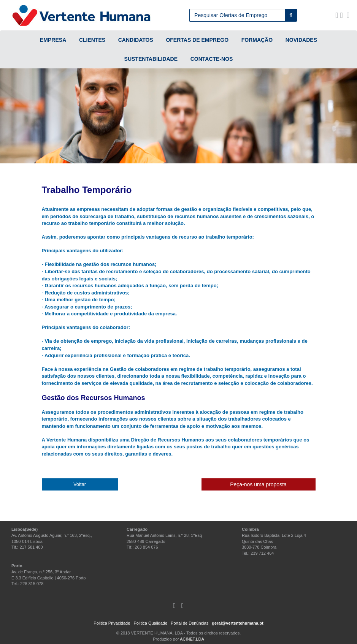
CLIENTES (92, 40)
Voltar (80, 484)
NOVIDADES (301, 40)
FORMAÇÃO (257, 40)
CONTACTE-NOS (212, 59)
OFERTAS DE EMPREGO (197, 40)
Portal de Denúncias (190, 623)
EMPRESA (53, 40)
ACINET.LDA (192, 639)
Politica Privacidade (112, 623)
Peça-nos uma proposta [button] (258, 484)
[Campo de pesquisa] (237, 15)
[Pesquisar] (291, 15)
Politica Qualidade (150, 623)
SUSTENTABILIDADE (151, 59)
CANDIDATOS (136, 40)
